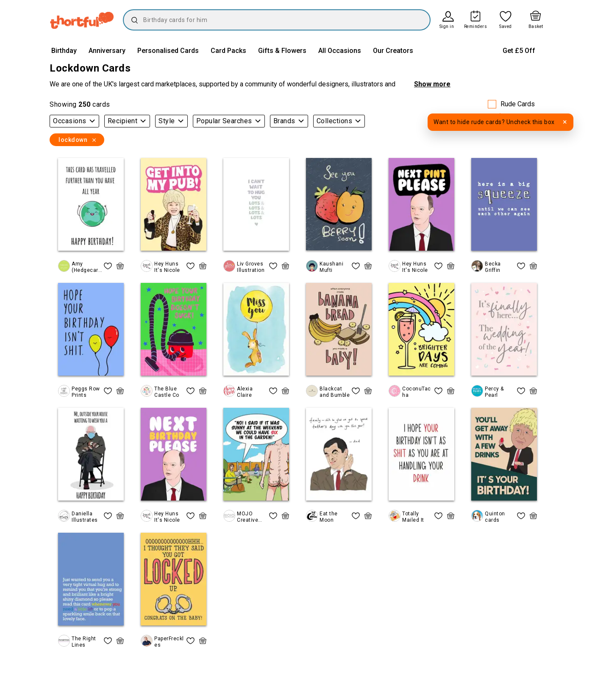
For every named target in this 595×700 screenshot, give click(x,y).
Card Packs (228, 51)
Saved (506, 27)
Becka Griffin (493, 267)
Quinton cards (495, 517)
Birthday (64, 51)
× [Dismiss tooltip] (565, 122)
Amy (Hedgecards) (86, 267)
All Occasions (340, 51)
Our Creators (393, 51)
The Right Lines (84, 642)
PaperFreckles (169, 642)
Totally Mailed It (413, 517)
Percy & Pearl (494, 392)
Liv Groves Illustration (251, 267)
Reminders (476, 27)
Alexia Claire (245, 392)
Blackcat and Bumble (335, 392)
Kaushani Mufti (331, 267)
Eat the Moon (329, 517)
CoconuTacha (417, 392)
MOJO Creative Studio (247, 517)
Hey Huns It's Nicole (167, 267)
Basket (536, 27)
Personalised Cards (168, 51)
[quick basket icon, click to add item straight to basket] (120, 266)
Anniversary (107, 51)
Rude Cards (518, 104)
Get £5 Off (519, 51)
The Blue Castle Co (167, 392)
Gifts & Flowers (282, 51)
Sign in (447, 27)
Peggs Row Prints (86, 392)
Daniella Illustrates (85, 517)
